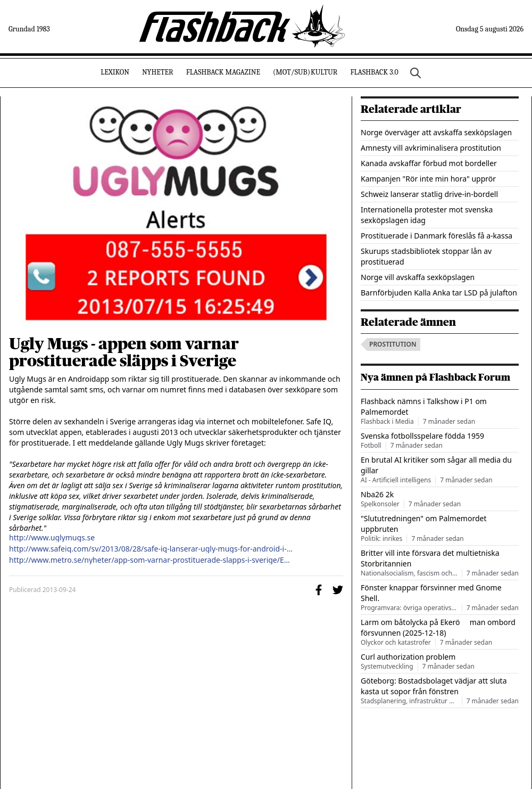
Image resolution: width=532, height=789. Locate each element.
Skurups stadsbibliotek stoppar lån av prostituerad (426, 256)
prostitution (393, 344)
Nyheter (158, 72)
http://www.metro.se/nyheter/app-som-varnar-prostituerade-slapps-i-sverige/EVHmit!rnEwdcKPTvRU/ (151, 560)
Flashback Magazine (223, 72)
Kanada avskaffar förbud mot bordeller (429, 163)
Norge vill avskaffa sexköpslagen (418, 277)
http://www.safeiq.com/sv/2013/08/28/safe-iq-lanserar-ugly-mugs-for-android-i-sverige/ (151, 549)
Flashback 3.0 (374, 72)
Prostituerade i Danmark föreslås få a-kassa (437, 236)
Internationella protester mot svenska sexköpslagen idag (427, 215)
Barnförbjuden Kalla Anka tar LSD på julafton (439, 293)
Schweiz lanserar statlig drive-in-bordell (429, 194)
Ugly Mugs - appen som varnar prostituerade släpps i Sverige (124, 352)
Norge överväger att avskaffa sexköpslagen (436, 132)
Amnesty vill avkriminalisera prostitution (431, 148)
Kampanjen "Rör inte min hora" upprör (428, 179)
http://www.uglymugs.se (52, 538)
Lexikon (115, 72)
